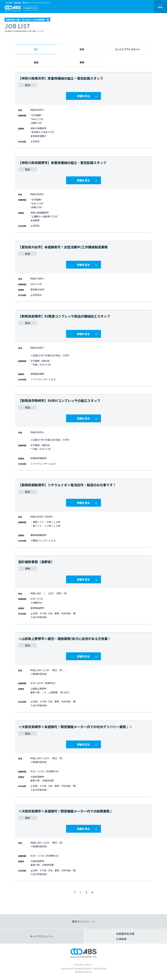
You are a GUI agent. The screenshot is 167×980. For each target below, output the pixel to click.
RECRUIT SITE (31, 8)
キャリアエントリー (42, 936)
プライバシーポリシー (83, 965)
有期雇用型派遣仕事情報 (125, 936)
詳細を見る (83, 96)
